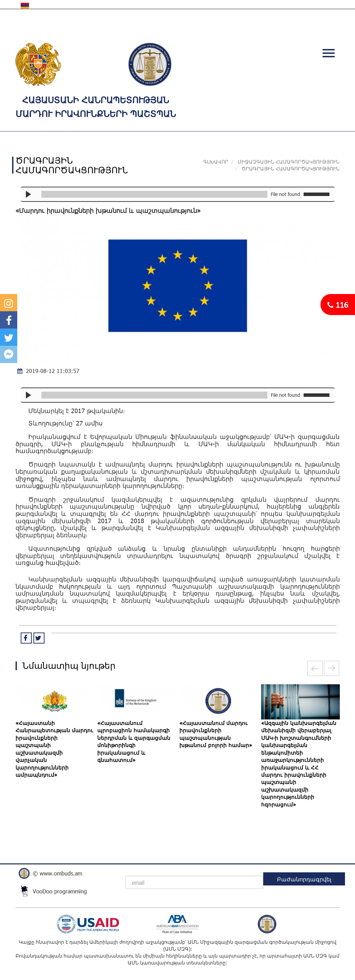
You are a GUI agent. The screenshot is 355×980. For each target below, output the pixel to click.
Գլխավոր (216, 162)
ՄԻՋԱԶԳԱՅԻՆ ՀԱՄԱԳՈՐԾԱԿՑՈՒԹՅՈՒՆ (289, 162)
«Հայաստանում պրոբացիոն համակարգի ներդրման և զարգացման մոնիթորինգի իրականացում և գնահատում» (134, 741)
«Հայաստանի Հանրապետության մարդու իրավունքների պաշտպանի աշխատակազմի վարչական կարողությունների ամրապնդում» (54, 749)
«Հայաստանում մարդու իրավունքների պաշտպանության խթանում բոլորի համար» (216, 734)
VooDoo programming (60, 891)
